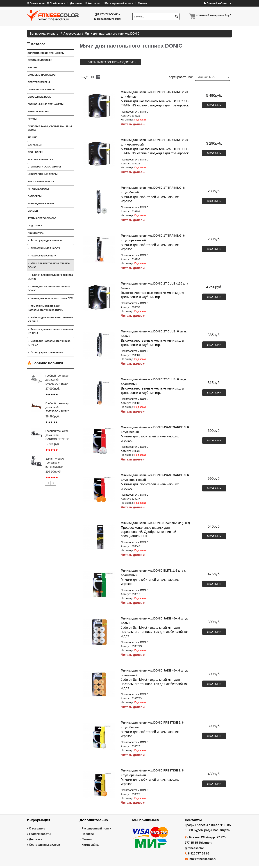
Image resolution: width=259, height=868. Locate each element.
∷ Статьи (141, 3)
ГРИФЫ (32, 119)
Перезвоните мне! (108, 19)
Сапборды (35, 196)
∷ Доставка (75, 3)
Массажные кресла (41, 181)
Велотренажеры (39, 82)
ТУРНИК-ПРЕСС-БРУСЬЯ (42, 218)
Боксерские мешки (40, 159)
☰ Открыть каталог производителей (111, 62)
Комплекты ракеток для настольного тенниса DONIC (46, 308)
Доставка (36, 839)
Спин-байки (36, 152)
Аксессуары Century (43, 256)
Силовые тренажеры (42, 75)
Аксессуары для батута (45, 248)
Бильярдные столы (41, 203)
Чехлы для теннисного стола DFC (52, 298)
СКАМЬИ (33, 211)
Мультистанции (38, 112)
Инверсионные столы (43, 174)
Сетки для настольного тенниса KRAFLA (49, 343)
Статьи (87, 839)
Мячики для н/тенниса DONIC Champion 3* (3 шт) (155, 523)
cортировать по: (181, 77)
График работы (40, 834)
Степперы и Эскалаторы (44, 167)
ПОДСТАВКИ (35, 226)
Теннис (33, 137)
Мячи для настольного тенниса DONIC (49, 265)
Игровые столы (38, 189)
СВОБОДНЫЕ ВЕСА (39, 97)
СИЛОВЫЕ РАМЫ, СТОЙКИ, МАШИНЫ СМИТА (50, 128)
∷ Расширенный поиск (118, 3)
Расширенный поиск (96, 828)
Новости (88, 834)
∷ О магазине (36, 3)
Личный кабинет (217, 3)
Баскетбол (35, 145)
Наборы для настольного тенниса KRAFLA (50, 319)
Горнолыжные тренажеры (46, 104)
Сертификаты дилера (44, 845)
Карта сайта (90, 845)
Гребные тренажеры (42, 90)
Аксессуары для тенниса (46, 240)
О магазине (37, 828)
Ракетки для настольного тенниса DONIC (50, 277)
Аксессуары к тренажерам (47, 352)
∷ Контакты (93, 3)
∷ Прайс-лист (56, 3)
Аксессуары (36, 233)
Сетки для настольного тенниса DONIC (49, 288)
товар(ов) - (220, 15)
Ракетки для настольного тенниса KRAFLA (50, 331)
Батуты (33, 67)
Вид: (85, 77)
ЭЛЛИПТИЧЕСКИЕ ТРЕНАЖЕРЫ (46, 53)
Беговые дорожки (40, 60)
